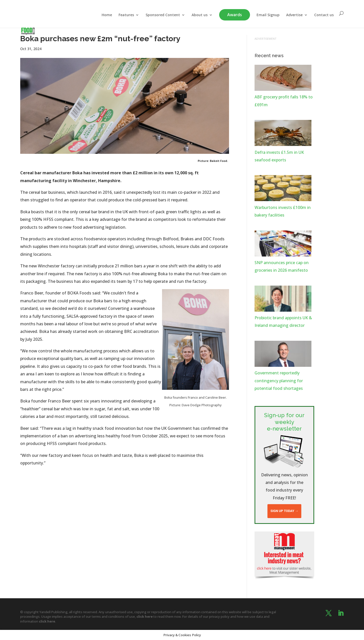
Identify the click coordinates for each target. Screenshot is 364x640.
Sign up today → (284, 511)
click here (145, 616)
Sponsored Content (163, 15)
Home (107, 15)
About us (200, 15)
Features (126, 15)
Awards (235, 15)
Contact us (324, 15)
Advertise (294, 15)
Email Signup (268, 15)
